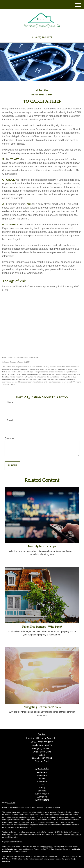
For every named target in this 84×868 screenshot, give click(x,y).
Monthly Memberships (42, 546)
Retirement (42, 772)
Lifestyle (42, 791)
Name (10, 402)
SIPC (51, 847)
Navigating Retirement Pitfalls (42, 707)
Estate (42, 779)
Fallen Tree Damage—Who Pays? (42, 627)
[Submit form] (12, 466)
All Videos (42, 797)
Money (42, 788)
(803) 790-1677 (42, 38)
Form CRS (11, 803)
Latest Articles (42, 794)
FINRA (46, 847)
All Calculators (42, 800)
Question (10, 438)
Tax (42, 785)
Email (10, 420)
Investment (42, 775)
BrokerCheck (55, 807)
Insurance (42, 782)
